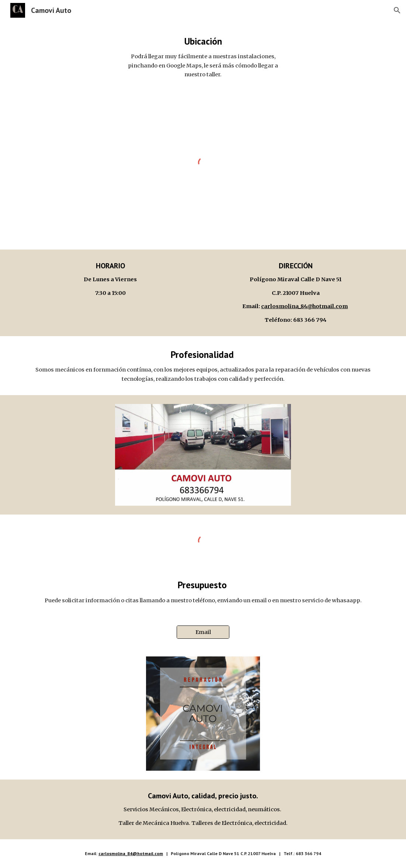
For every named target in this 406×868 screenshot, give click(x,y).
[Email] (203, 632)
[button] (397, 10)
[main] (203, 57)
